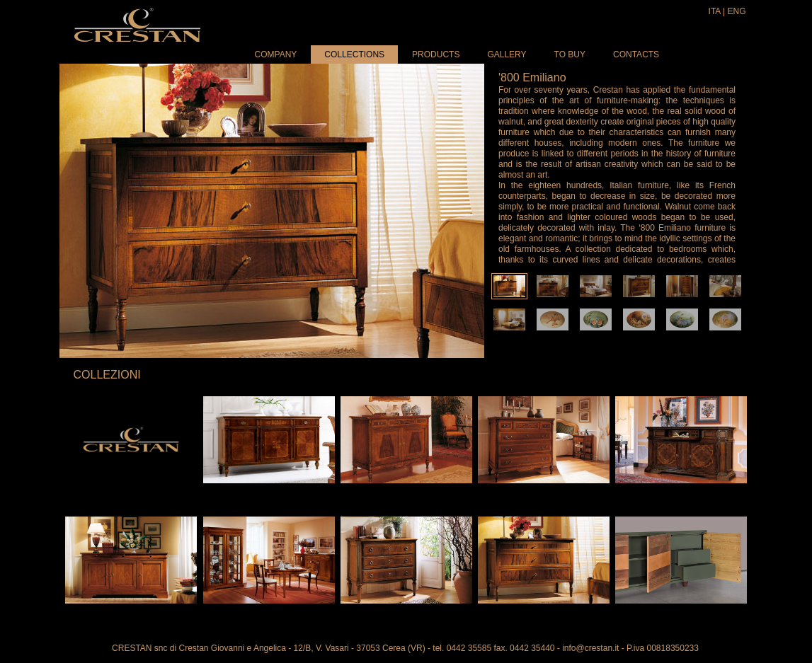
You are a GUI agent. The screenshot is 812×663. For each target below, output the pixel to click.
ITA (715, 11)
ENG (736, 11)
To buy (570, 54)
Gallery (507, 54)
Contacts (636, 54)
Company (276, 54)
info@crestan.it (590, 648)
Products (436, 54)
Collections (354, 54)
